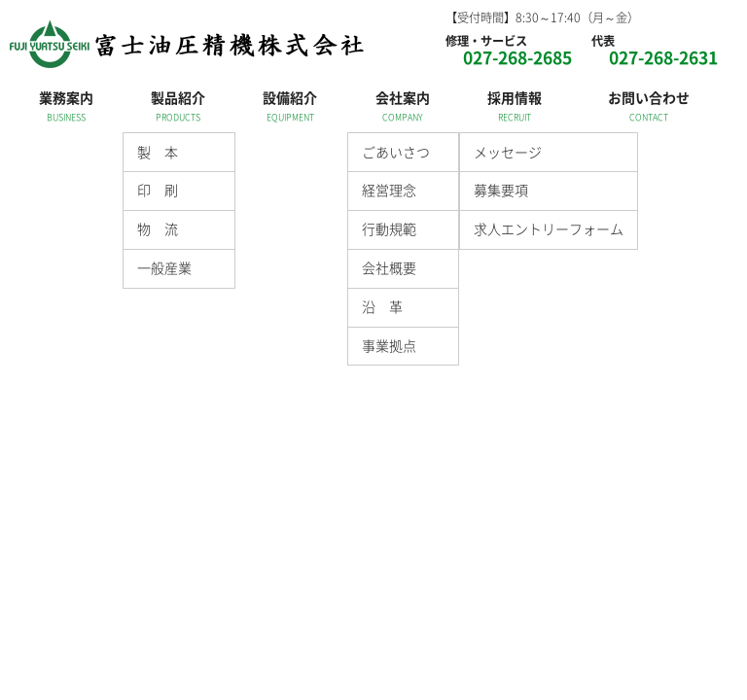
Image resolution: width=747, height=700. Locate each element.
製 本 (158, 152)
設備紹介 (290, 97)
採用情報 (515, 97)
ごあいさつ (396, 152)
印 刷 (158, 190)
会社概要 (389, 267)
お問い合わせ (649, 97)
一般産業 (164, 267)
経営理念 (389, 190)
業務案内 (66, 97)
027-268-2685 (517, 57)
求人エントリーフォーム (549, 228)
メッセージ (508, 152)
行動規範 (389, 228)
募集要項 (501, 190)
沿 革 (382, 306)
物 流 (158, 228)
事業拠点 (389, 345)
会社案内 (403, 97)
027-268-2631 (663, 57)
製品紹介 (178, 97)
